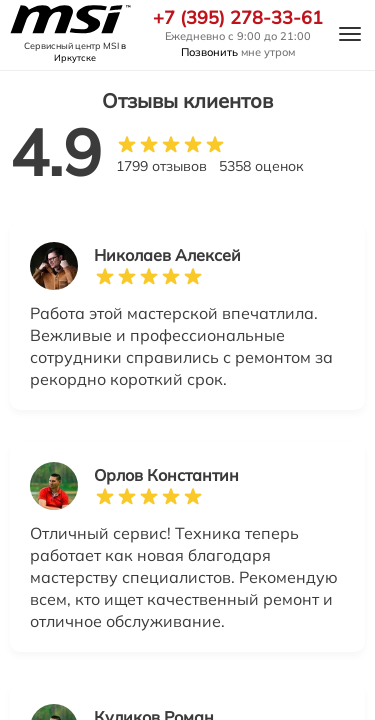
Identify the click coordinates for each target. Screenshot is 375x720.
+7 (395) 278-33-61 (238, 18)
